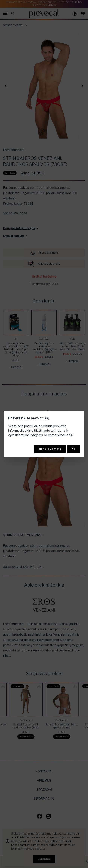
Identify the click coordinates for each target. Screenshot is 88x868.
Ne (73, 449)
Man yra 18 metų (50, 449)
